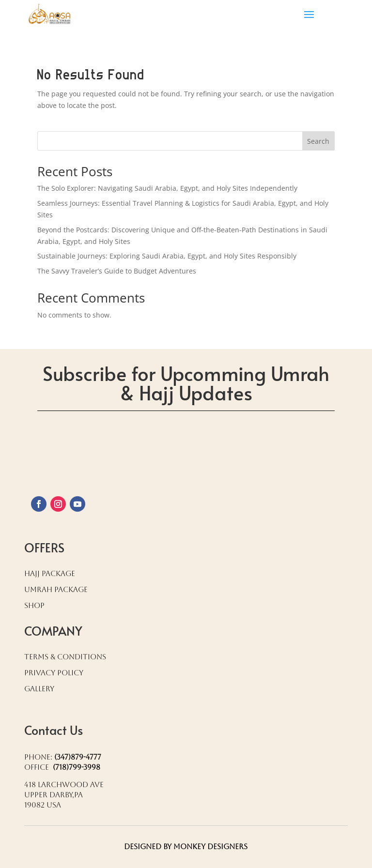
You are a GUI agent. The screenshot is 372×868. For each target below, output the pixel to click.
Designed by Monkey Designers (186, 846)
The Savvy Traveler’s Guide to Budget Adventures (117, 271)
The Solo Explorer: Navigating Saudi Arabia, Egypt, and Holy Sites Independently (167, 188)
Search (318, 141)
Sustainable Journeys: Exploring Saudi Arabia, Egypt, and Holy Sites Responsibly (167, 256)
